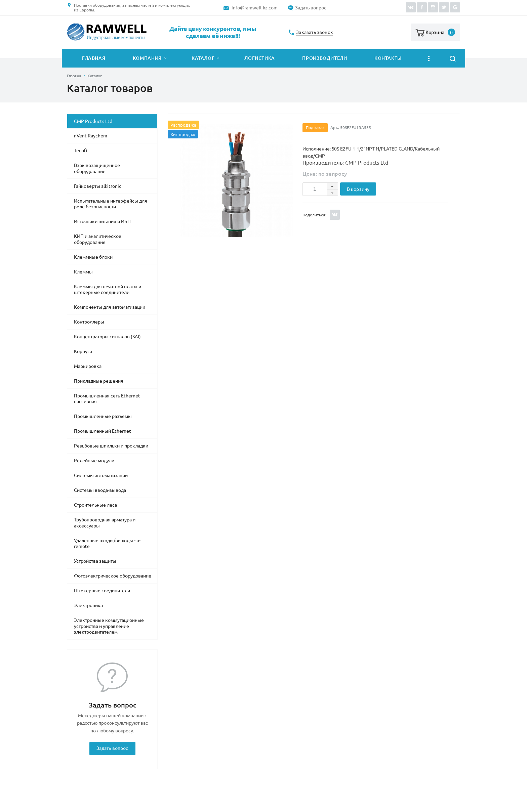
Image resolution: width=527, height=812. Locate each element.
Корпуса (83, 351)
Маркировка (88, 366)
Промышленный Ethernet (103, 431)
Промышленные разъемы (103, 416)
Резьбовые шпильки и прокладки (111, 446)
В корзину (358, 189)
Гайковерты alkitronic (98, 186)
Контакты (388, 58)
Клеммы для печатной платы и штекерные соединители (108, 290)
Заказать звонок (315, 32)
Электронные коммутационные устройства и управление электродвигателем (109, 626)
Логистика (260, 58)
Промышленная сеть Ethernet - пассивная (108, 399)
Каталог (203, 58)
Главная (94, 58)
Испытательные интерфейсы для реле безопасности (111, 204)
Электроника (88, 605)
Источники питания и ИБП (102, 221)
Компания (147, 58)
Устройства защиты (95, 561)
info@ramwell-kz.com (255, 8)
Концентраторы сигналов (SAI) (107, 337)
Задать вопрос (311, 8)
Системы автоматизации (101, 475)
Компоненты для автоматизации (110, 307)
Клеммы (83, 272)
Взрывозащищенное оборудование (97, 168)
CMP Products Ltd (93, 121)
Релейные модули (94, 461)
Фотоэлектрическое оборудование (113, 576)
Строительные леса (95, 505)
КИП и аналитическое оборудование (98, 239)
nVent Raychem (91, 136)
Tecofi (80, 151)
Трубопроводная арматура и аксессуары (105, 523)
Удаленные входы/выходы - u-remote (107, 544)
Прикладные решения (99, 381)
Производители (325, 58)
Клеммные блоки (93, 257)
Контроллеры (89, 322)
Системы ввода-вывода (100, 490)
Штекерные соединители (102, 591)
